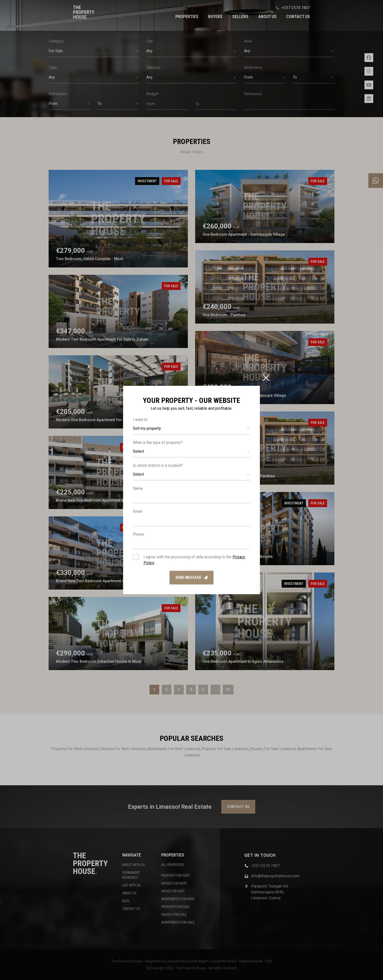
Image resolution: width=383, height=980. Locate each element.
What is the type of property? (158, 443)
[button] (191, 429)
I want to (140, 420)
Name (138, 488)
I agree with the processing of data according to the (194, 560)
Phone (138, 534)
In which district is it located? (158, 465)
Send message (191, 577)
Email (138, 511)
